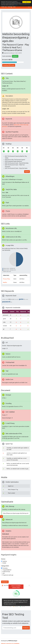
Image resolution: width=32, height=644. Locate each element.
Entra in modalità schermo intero (16, 587)
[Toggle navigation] (29, 7)
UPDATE (15, 56)
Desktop (5, 561)
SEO (4, 573)
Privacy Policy (7, 279)
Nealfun (5, 282)
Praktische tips (6, 572)
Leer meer (16, 5)
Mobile (4, 563)
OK (27, 2)
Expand (27, 172)
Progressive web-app (8, 575)
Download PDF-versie (9, 65)
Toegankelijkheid (7, 570)
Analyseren (5, 582)
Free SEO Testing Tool (8, 7)
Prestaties (5, 568)
